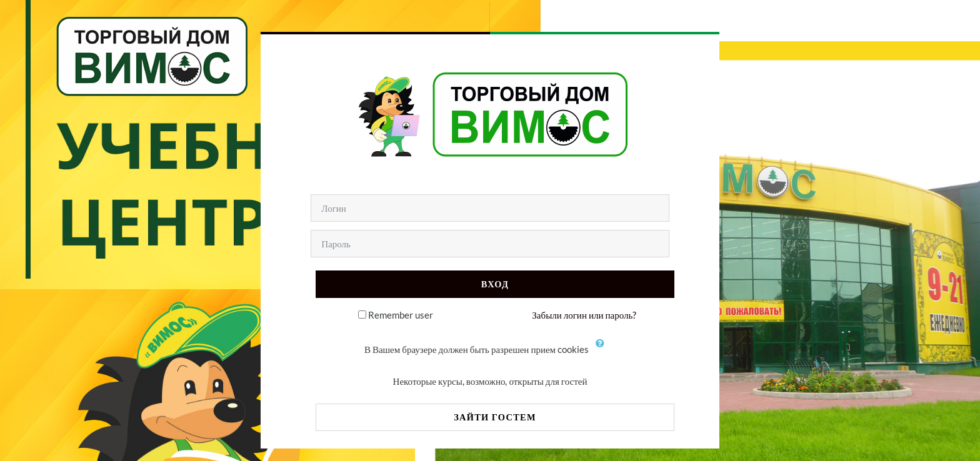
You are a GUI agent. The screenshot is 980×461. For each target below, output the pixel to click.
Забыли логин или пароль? (584, 315)
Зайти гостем (495, 417)
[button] (603, 350)
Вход (495, 284)
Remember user (401, 315)
